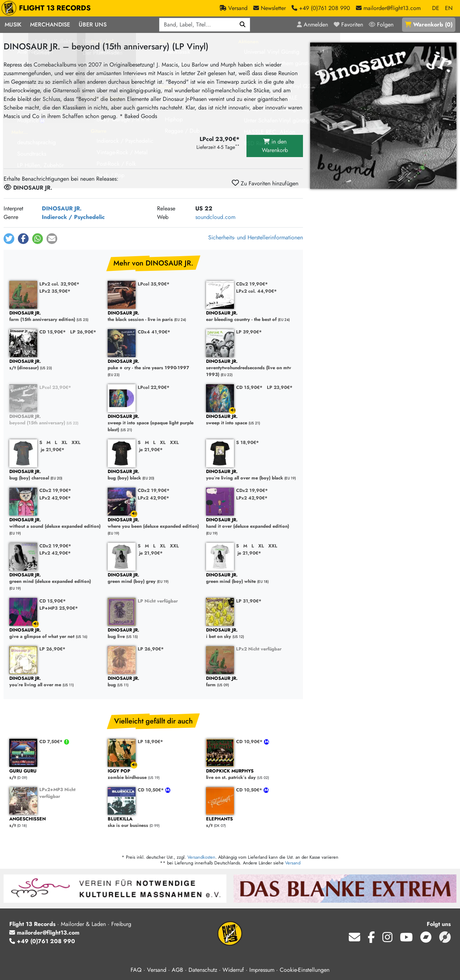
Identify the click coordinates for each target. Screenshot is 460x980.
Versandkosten (201, 857)
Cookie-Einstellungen (305, 970)
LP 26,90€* (83, 332)
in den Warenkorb (275, 146)
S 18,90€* (248, 442)
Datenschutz (203, 970)
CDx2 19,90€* (252, 284)
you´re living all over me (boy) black (252, 475)
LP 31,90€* (249, 601)
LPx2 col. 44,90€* (256, 291)
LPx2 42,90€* (55, 498)
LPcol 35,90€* (154, 284)
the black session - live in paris (153, 316)
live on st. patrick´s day (252, 774)
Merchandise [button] (50, 25)
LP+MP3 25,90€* (59, 608)
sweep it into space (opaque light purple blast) (153, 423)
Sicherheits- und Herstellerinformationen (256, 237)
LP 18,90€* (150, 742)
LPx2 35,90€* (55, 291)
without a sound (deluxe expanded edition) (55, 523)
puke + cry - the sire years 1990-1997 (153, 365)
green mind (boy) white (252, 578)
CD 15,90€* (53, 332)
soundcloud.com (215, 217)
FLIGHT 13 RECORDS (48, 8)
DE (436, 8)
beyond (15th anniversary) (55, 420)
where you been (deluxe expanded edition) (153, 523)
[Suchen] (243, 25)
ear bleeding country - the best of (252, 316)
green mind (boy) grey (153, 578)
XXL (76, 442)
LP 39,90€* (249, 332)
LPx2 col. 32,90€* (59, 284)
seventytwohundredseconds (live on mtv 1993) (252, 368)
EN (449, 8)
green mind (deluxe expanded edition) (55, 578)
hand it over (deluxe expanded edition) (252, 523)
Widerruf (233, 970)
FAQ (136, 970)
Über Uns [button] (93, 25)
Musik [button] (13, 25)
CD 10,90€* (250, 742)
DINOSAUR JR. (62, 208)
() (429, 25)
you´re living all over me (55, 682)
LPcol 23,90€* (55, 387)
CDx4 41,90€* (154, 332)
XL (64, 442)
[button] (9, 239)
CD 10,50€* (151, 790)
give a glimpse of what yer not (55, 633)
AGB (177, 970)
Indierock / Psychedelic (73, 217)
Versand (293, 863)
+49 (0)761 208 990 (42, 941)
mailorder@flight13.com (44, 933)
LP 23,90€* (280, 387)
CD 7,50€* (52, 742)
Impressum (262, 970)
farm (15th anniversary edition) (55, 316)
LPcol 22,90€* (154, 387)
